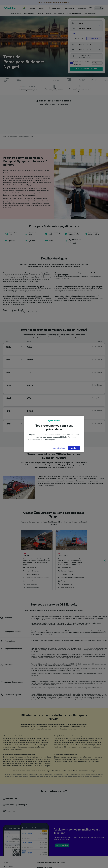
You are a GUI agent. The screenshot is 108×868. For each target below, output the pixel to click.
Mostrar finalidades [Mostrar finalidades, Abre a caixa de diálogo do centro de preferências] (59, 448)
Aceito (74, 448)
